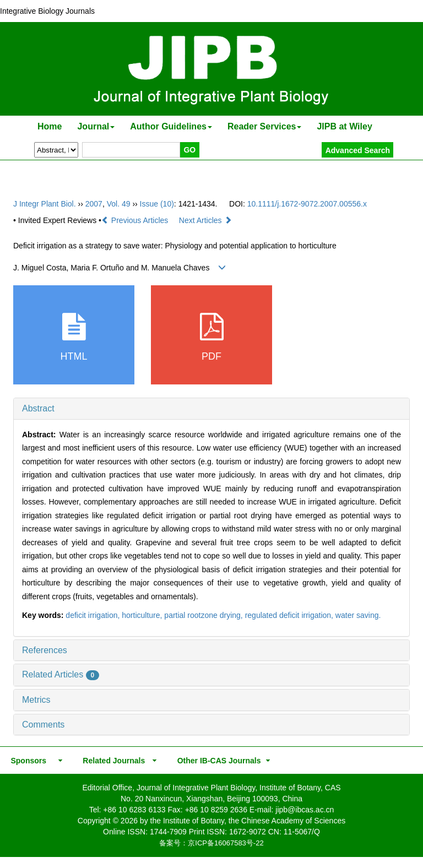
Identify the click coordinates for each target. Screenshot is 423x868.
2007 (94, 204)
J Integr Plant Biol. (45, 204)
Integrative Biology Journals (47, 11)
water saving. (358, 615)
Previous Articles (136, 220)
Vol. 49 (119, 204)
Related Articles (61, 674)
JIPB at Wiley (344, 126)
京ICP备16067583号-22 (226, 843)
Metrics (36, 700)
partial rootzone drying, (204, 615)
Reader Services (265, 126)
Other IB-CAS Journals (216, 761)
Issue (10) (157, 204)
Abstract (38, 408)
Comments (43, 725)
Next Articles (205, 220)
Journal (96, 126)
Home (50, 126)
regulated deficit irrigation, (290, 615)
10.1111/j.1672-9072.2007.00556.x (307, 204)
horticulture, (143, 615)
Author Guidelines (171, 126)
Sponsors (26, 761)
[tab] (211, 409)
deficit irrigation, (94, 615)
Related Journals (112, 761)
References (45, 650)
